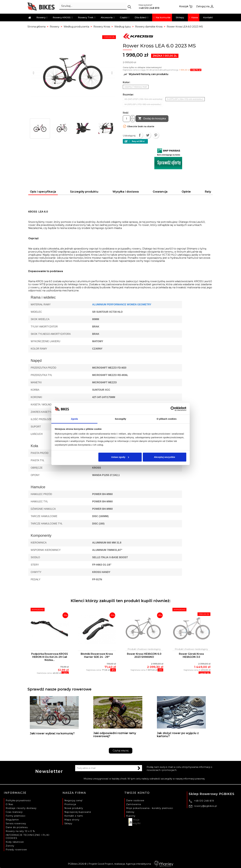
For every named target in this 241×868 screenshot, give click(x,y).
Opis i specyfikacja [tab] (43, 192)
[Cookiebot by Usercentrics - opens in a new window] (173, 409)
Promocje (70, 804)
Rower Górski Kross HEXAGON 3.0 (191, 655)
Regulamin (12, 820)
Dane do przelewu (17, 827)
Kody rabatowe (15, 842)
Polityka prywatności (18, 800)
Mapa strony (72, 820)
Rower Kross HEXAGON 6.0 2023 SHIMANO (144, 655)
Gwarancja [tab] (160, 192)
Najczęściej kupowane (78, 812)
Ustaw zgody (120, 457)
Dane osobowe (135, 800)
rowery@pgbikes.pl (205, 806)
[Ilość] (126, 119)
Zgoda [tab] (74, 419)
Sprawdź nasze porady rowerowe (59, 689)
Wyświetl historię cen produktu (146, 74)
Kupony (131, 816)
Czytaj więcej (121, 751)
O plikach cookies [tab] (167, 419)
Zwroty (10, 846)
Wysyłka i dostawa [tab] (126, 192)
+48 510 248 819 (204, 801)
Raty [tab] (208, 192)
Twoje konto (137, 793)
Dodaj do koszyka (152, 119)
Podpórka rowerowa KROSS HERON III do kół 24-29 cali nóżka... (50, 657)
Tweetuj (148, 135)
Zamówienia (134, 804)
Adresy (130, 812)
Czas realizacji (14, 812)
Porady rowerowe (16, 849)
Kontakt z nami (74, 816)
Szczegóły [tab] (120, 419)
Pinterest (156, 135)
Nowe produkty (74, 808)
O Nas (9, 804)
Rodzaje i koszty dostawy (21, 808)
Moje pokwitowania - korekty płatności (150, 808)
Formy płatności (16, 816)
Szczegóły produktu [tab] (84, 192)
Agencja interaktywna (150, 864)
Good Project (105, 864)
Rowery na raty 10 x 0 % (20, 831)
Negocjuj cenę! (73, 800)
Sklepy (68, 823)
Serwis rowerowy (16, 823)
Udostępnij (140, 135)
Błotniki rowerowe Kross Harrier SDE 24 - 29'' (97, 655)
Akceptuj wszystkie (165, 457)
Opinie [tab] (186, 192)
